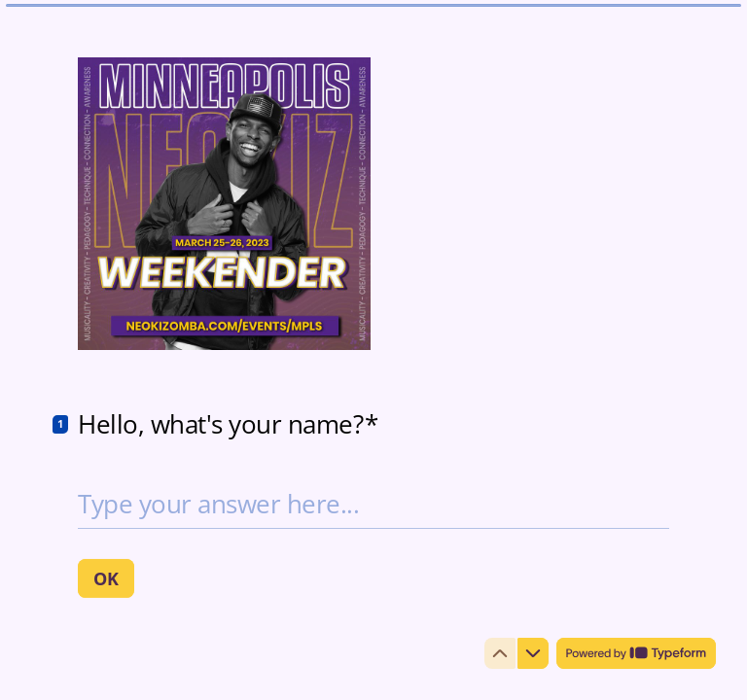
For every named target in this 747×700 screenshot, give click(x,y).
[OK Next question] (106, 578)
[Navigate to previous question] (500, 653)
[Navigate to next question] (533, 653)
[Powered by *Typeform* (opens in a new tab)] (636, 653)
